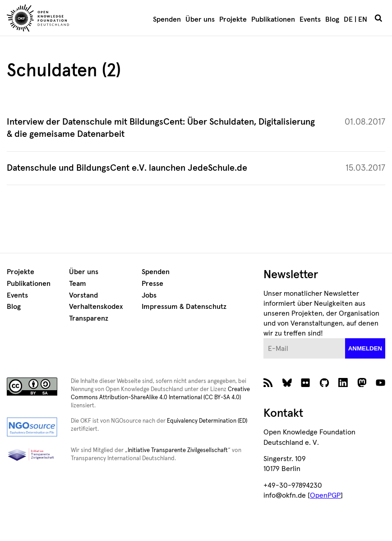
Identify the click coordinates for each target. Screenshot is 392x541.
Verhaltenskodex (96, 307)
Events (310, 19)
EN (363, 19)
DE (348, 19)
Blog (332, 19)
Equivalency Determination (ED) (207, 421)
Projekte (233, 19)
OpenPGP (325, 495)
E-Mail (264, 338)
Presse (152, 284)
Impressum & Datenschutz (184, 307)
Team (78, 284)
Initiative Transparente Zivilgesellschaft (178, 450)
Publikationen (273, 19)
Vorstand (83, 295)
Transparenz (89, 318)
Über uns (200, 19)
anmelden (365, 348)
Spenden (167, 19)
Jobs (149, 295)
